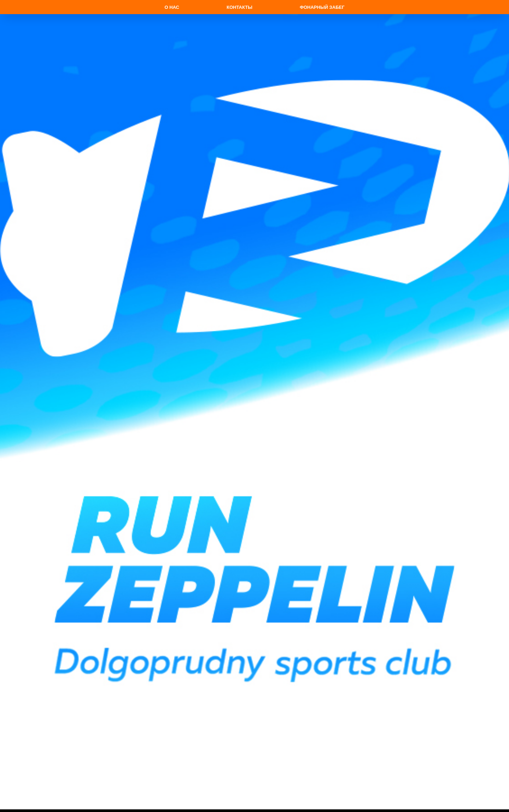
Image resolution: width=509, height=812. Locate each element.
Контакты (239, 7)
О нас (172, 7)
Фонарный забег (322, 7)
